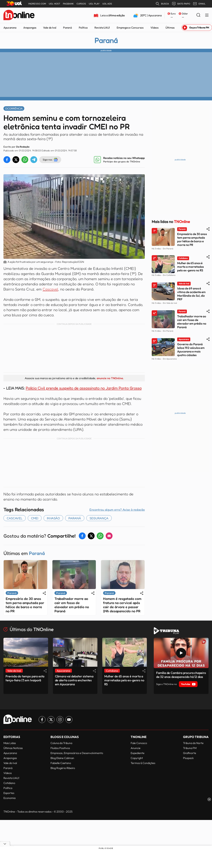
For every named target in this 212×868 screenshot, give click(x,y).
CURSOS (81, 4)
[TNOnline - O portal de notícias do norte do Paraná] (19, 15)
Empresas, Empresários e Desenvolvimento (77, 753)
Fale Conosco (139, 743)
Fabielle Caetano (61, 763)
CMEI (35, 518)
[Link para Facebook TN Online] (42, 720)
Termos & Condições (143, 763)
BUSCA (162, 4)
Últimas (170, 28)
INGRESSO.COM (37, 4)
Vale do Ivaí (50, 28)
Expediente (138, 753)
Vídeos (155, 28)
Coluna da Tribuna (61, 743)
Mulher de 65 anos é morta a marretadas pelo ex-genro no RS (190, 267)
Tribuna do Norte (193, 743)
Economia (9, 798)
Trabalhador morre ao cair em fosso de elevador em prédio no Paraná (72, 605)
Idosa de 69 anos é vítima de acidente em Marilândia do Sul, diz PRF (191, 294)
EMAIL (199, 4)
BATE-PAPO (181, 4)
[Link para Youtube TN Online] (69, 720)
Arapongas (30, 28)
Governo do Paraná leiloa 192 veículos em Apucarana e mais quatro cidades (191, 350)
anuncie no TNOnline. (110, 378)
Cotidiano (9, 783)
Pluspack (188, 758)
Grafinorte (190, 753)
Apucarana (10, 28)
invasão (53, 518)
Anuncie (136, 748)
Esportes (9, 793)
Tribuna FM (190, 748)
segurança (99, 518)
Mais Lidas (10, 743)
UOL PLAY (94, 4)
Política (83, 28)
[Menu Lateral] (207, 15)
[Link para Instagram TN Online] (60, 720)
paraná (75, 518)
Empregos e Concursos (130, 28)
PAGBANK (68, 4)
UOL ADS (107, 4)
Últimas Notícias (13, 748)
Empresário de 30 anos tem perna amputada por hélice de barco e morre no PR (25, 605)
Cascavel (50, 289)
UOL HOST (54, 4)
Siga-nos (50, 160)
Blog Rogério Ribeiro (63, 768)
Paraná (67, 28)
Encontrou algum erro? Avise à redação (117, 510)
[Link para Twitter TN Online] (51, 720)
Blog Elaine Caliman (62, 758)
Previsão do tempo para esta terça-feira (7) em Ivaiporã (25, 678)
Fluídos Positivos (60, 748)
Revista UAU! (102, 28)
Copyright (137, 758)
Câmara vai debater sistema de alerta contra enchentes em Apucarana (74, 680)
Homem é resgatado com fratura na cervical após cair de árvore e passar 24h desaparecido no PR (122, 605)
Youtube (188, 684)
